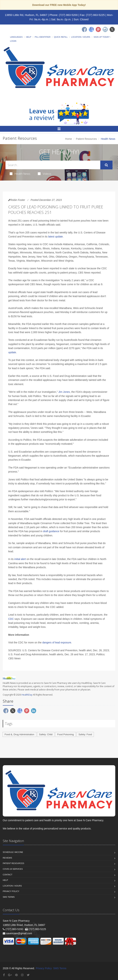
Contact (7, 875)
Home (69, 139)
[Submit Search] (106, 165)
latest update (56, 237)
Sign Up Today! (102, 37)
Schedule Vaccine (13, 852)
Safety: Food (85, 734)
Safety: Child (46, 734)
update (12, 352)
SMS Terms (9, 897)
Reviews (7, 858)
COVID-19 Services (13, 869)
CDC (11, 619)
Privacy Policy (11, 891)
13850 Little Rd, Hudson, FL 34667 (26, 15)
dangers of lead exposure (57, 642)
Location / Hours (81, 37)
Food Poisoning (65, 734)
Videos (45, 174)
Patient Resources (86, 139)
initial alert (20, 559)
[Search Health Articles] (53, 165)
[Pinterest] (98, 29)
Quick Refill (61, 37)
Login (13, 41)
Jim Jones (64, 392)
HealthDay (27, 695)
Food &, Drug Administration (19, 734)
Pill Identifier (43, 37)
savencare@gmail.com (19, 933)
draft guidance (51, 531)
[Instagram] (105, 29)
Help (29, 37)
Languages (16, 37)
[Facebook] (84, 29)
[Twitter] (112, 29)
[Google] (91, 29)
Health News (20, 174)
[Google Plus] (10, 975)
